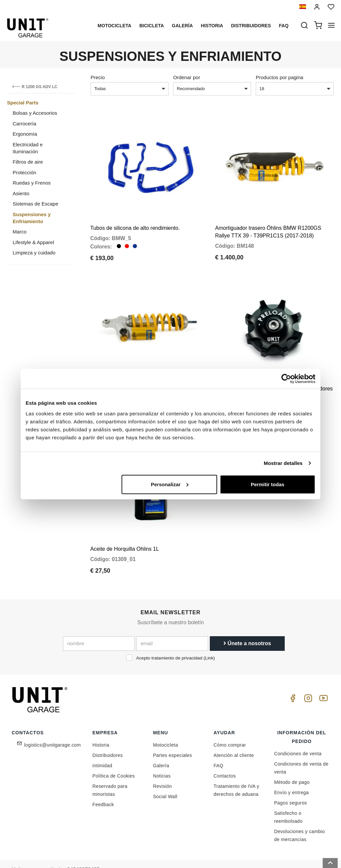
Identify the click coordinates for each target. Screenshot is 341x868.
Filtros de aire (28, 162)
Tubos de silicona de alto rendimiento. (135, 222)
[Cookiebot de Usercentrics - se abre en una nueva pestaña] (286, 379)
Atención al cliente (234, 736)
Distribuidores (251, 26)
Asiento (21, 193)
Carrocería (24, 124)
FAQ (218, 747)
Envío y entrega (291, 774)
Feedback (103, 786)
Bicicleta (152, 26)
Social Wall (165, 778)
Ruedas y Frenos (32, 183)
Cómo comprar (230, 726)
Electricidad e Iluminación (28, 148)
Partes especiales (172, 736)
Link (209, 639)
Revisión (162, 767)
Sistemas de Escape (35, 204)
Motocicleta (114, 26)
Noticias (162, 757)
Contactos (225, 757)
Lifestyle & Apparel (33, 242)
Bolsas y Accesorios (35, 113)
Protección (24, 172)
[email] (172, 624)
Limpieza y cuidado (34, 253)
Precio (98, 77)
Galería (182, 26)
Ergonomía (25, 134)
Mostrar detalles (283, 463)
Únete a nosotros (247, 624)
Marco (20, 232)
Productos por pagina (280, 77)
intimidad (103, 747)
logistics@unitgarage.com (53, 726)
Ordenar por (187, 77)
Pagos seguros (291, 784)
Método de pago (292, 763)
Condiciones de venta (298, 735)
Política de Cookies (114, 757)
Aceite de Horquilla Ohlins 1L (125, 530)
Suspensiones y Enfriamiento (32, 218)
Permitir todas (268, 484)
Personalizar (170, 484)
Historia (212, 26)
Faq (284, 26)
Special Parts (23, 103)
